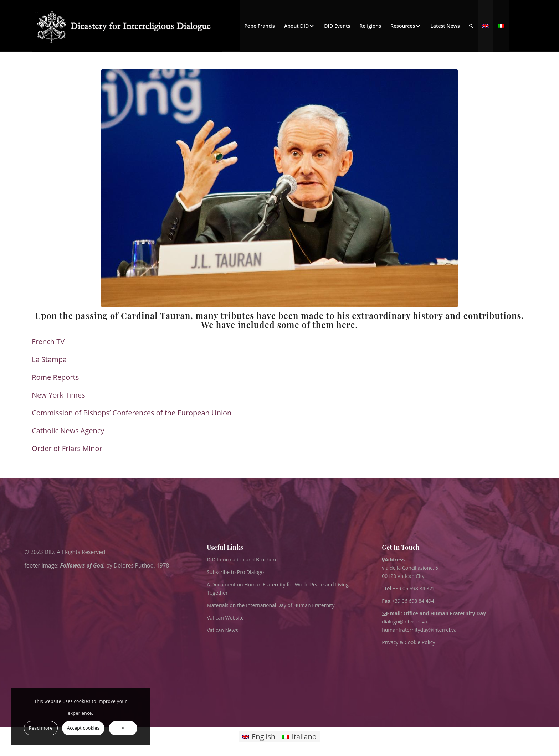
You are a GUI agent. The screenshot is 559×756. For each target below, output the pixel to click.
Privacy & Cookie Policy (408, 642)
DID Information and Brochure (242, 560)
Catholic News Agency (68, 431)
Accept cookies (83, 728)
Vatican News (222, 630)
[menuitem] (260, 26)
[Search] (471, 26)
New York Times (58, 395)
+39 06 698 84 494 (408, 601)
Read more (41, 728)
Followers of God (82, 566)
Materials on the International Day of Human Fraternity (271, 605)
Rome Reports (55, 377)
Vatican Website (225, 618)
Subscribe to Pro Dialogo (235, 572)
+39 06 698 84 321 (414, 588)
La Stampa (49, 359)
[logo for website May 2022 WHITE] (127, 26)
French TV (48, 341)
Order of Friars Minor (67, 448)
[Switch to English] (259, 737)
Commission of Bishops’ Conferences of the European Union (132, 413)
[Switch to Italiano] (299, 737)
